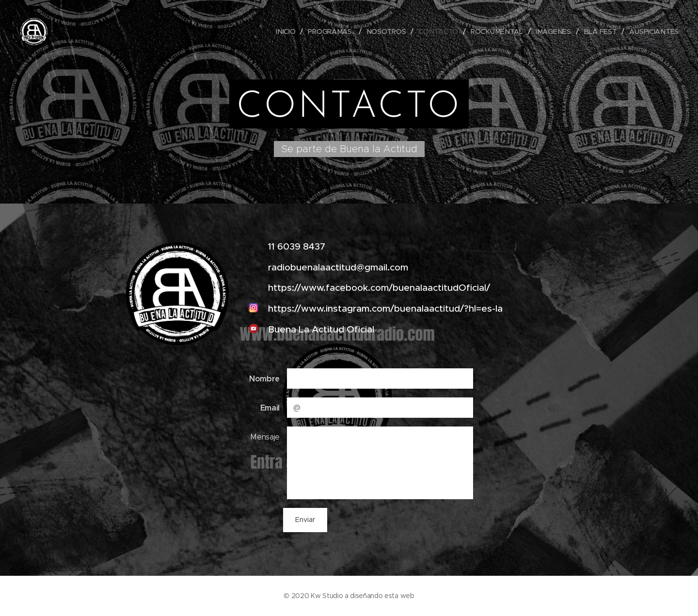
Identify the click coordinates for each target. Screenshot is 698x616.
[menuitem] (288, 32)
